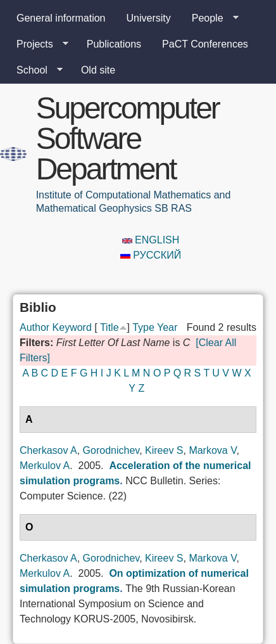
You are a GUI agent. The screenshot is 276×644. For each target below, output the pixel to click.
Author (34, 327)
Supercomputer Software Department (128, 138)
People (210, 18)
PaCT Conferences (205, 44)
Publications (114, 44)
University (149, 18)
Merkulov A (45, 466)
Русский (151, 255)
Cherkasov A (48, 450)
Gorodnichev (111, 450)
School (34, 70)
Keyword (72, 327)
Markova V (212, 450)
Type (143, 327)
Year (167, 327)
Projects (37, 44)
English (151, 240)
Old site (98, 70)
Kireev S (164, 450)
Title (110, 327)
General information (61, 18)
